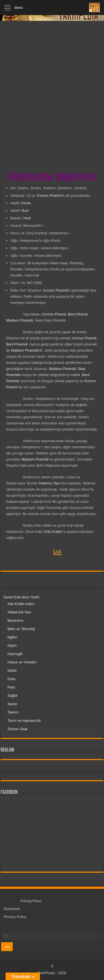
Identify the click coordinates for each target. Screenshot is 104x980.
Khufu (26, 203)
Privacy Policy (15, 917)
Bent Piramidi (17, 344)
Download (12, 909)
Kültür (12, 671)
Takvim (13, 712)
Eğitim (12, 637)
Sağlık (12, 696)
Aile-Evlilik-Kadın (21, 604)
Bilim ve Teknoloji (21, 629)
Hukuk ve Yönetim (22, 662)
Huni (25, 211)
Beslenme (16, 620)
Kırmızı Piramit (49, 196)
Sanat (12, 704)
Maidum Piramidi (20, 320)
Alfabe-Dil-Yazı (19, 612)
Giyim (12, 646)
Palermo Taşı (49, 483)
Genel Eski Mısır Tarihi (21, 597)
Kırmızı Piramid (55, 290)
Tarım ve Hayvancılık (24, 721)
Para (11, 687)
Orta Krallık (53, 532)
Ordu (12, 679)
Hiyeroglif (15, 654)
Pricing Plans (31, 901)
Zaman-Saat (17, 729)
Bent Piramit (78, 314)
